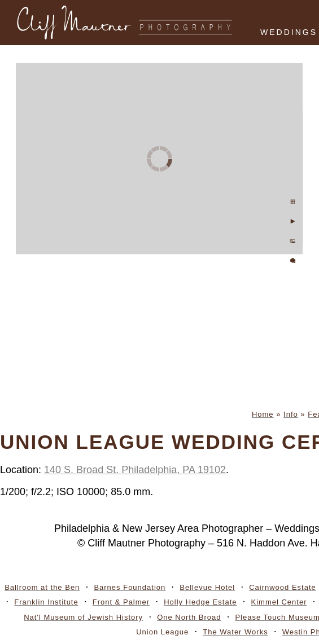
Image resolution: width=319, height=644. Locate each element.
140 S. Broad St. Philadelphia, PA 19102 (135, 470)
